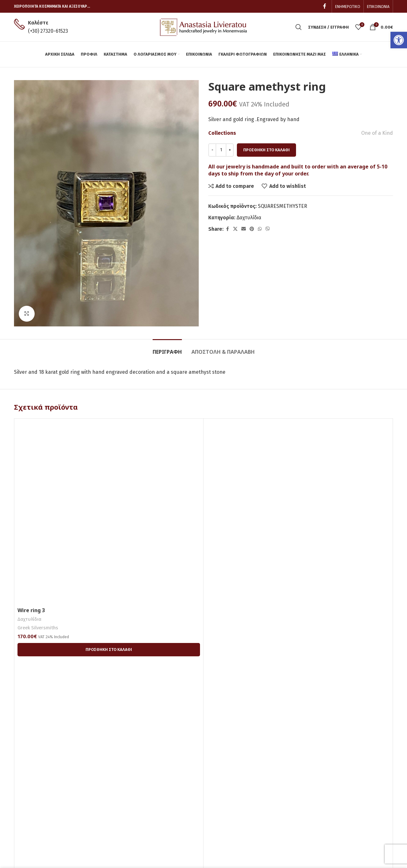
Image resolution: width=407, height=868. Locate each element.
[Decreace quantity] (212, 150)
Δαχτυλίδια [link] (249, 218)
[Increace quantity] (230, 150)
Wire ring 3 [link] (31, 610)
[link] (399, 40)
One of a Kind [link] (377, 133)
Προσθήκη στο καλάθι (266, 150)
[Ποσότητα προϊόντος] (221, 150)
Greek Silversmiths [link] (38, 628)
